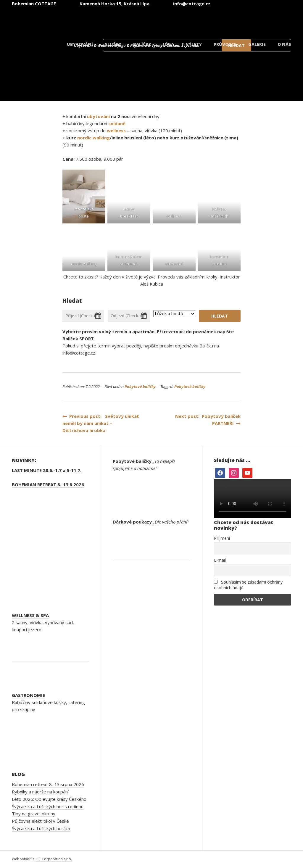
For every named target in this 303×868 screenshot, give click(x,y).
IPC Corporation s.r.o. (54, 859)
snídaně (117, 123)
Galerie (257, 44)
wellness (116, 131)
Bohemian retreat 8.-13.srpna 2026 (48, 784)
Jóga (169, 44)
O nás (284, 44)
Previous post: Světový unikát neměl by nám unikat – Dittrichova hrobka (101, 423)
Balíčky (142, 44)
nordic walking (94, 138)
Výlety (194, 44)
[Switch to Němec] (200, 20)
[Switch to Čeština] (129, 20)
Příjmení (222, 538)
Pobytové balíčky (140, 387)
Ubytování (80, 44)
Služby (113, 44)
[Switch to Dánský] (271, 20)
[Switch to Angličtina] (165, 20)
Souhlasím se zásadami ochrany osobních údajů (248, 585)
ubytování (98, 116)
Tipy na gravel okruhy (34, 814)
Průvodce (225, 44)
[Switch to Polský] (236, 20)
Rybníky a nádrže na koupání (40, 792)
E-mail (220, 560)
